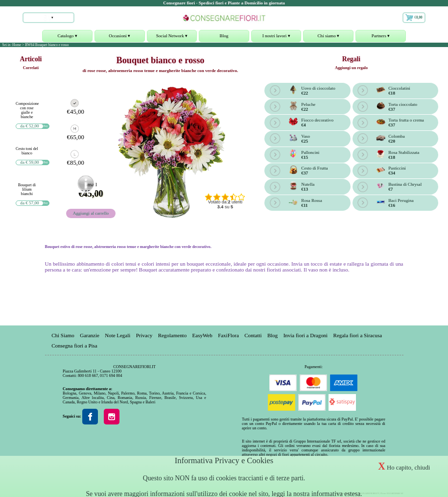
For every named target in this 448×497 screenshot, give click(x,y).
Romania (125, 398)
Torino (154, 393)
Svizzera (186, 398)
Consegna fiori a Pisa (74, 345)
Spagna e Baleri (142, 402)
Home (17, 45)
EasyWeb (202, 335)
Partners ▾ (381, 38)
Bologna (70, 393)
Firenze (155, 398)
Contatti (253, 335)
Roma (142, 393)
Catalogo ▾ (67, 38)
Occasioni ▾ (120, 38)
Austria (168, 393)
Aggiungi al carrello (91, 213)
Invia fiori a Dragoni (306, 335)
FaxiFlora (228, 335)
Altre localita (92, 398)
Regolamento (173, 335)
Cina (111, 398)
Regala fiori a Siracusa (358, 335)
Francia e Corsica (191, 393)
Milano (99, 393)
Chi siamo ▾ (328, 38)
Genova (85, 393)
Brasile (170, 398)
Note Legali (118, 335)
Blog (224, 36)
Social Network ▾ (172, 38)
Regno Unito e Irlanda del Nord (102, 402)
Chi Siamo (63, 335)
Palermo (128, 393)
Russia (141, 398)
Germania (71, 398)
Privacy (144, 335)
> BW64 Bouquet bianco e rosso (45, 45)
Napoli (113, 393)
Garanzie (90, 335)
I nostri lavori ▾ (276, 38)
